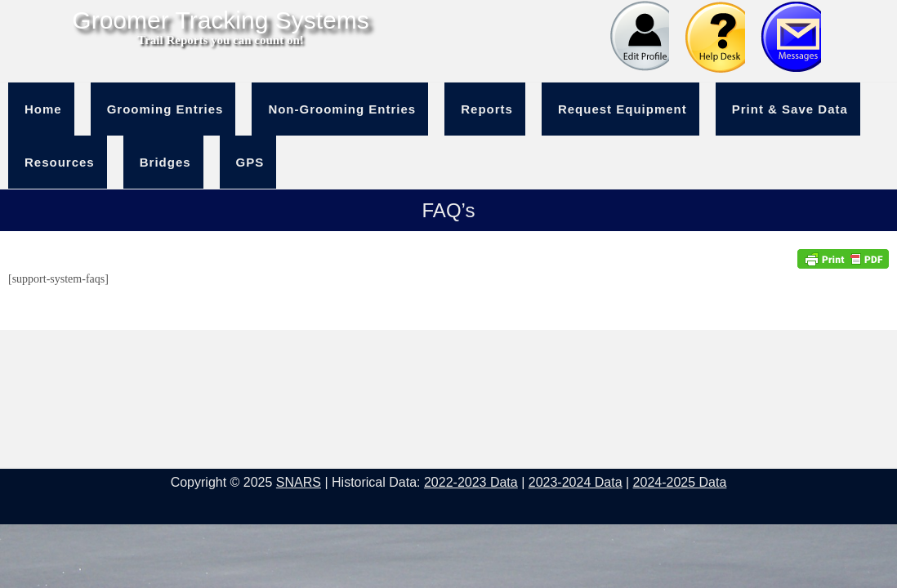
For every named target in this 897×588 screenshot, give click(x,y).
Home (43, 109)
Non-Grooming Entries (342, 109)
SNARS (299, 482)
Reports (487, 109)
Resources (60, 162)
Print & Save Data (790, 109)
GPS (250, 162)
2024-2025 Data (680, 482)
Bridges (165, 162)
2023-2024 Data (576, 482)
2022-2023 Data (471, 482)
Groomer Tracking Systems (220, 20)
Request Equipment (623, 109)
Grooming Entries (165, 109)
